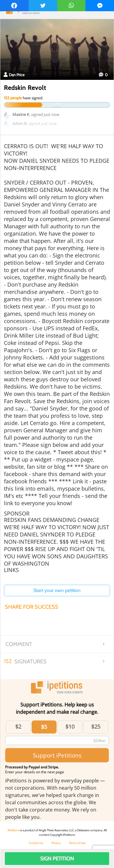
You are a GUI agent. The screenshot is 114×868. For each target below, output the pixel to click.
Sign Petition (57, 859)
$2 (18, 727)
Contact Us (36, 843)
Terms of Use (77, 843)
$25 (96, 727)
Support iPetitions (57, 755)
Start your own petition (57, 590)
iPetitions (14, 830)
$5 (44, 727)
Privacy (56, 843)
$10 (70, 727)
